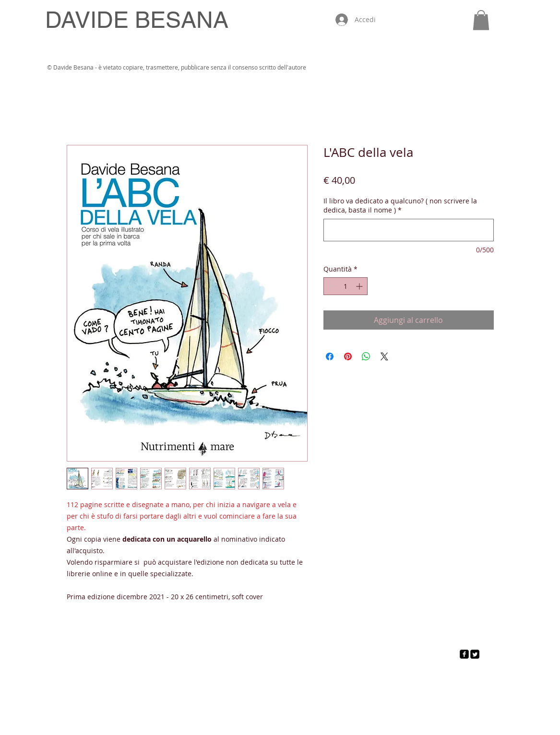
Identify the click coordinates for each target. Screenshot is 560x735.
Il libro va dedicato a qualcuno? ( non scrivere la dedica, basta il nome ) (400, 206)
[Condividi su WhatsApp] (366, 356)
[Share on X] (384, 356)
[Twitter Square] (475, 654)
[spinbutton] (346, 286)
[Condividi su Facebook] (330, 356)
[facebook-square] (464, 654)
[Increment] (360, 286)
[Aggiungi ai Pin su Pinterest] (348, 356)
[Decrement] (331, 286)
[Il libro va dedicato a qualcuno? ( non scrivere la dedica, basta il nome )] (409, 230)
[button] (481, 20)
